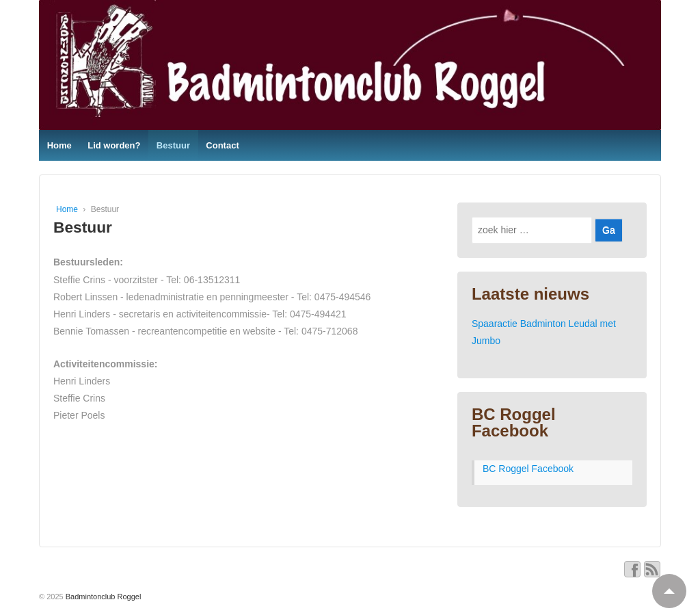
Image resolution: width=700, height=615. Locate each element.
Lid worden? (114, 145)
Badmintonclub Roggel (103, 597)
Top (663, 585)
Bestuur (173, 145)
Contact (222, 145)
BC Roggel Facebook (514, 423)
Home (59, 145)
